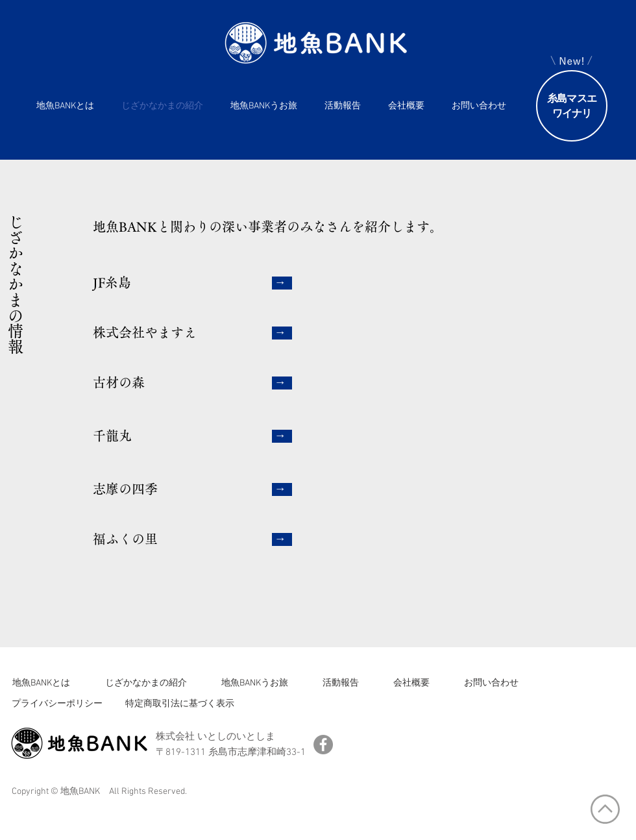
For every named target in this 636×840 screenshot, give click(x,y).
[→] (282, 283)
